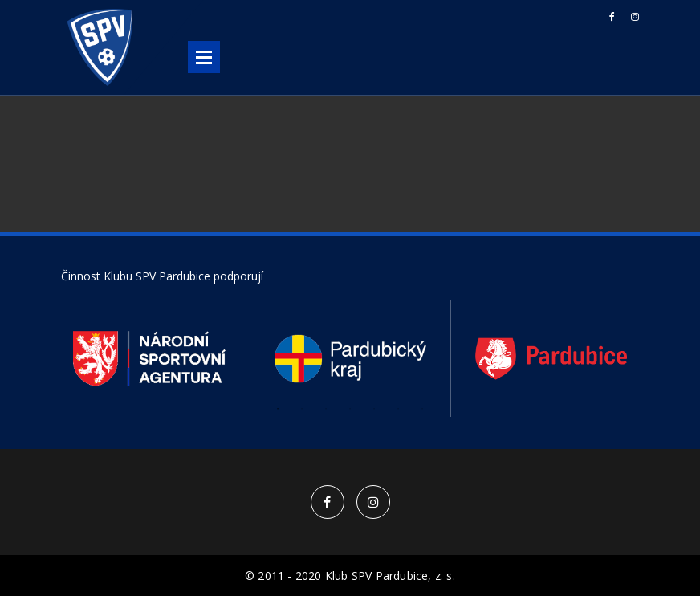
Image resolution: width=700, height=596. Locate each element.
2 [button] (302, 409)
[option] (149, 359)
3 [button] (326, 409)
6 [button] (398, 409)
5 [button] (374, 409)
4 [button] (350, 409)
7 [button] (422, 409)
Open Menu (204, 57)
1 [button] (278, 409)
